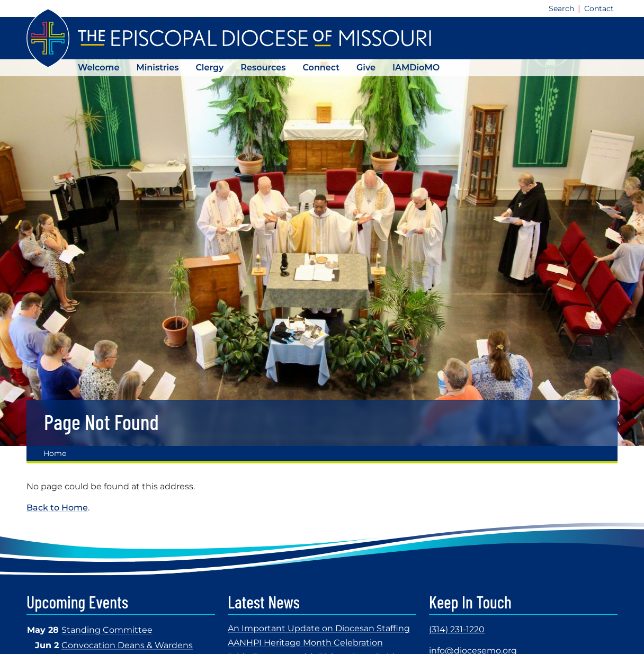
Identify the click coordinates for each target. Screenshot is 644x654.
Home (55, 453)
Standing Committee (107, 630)
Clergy (209, 68)
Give (366, 68)
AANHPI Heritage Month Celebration (305, 643)
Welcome (99, 68)
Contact (599, 8)
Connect (321, 68)
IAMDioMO (416, 68)
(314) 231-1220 (457, 629)
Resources (263, 68)
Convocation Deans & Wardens (127, 645)
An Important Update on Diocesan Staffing (319, 628)
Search (561, 8)
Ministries (157, 68)
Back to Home (57, 508)
